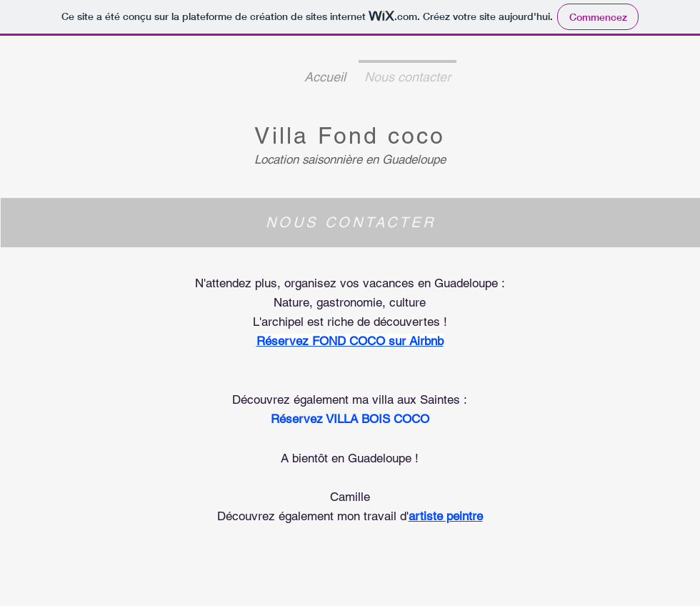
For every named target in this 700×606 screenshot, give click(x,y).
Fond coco (382, 135)
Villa (286, 135)
